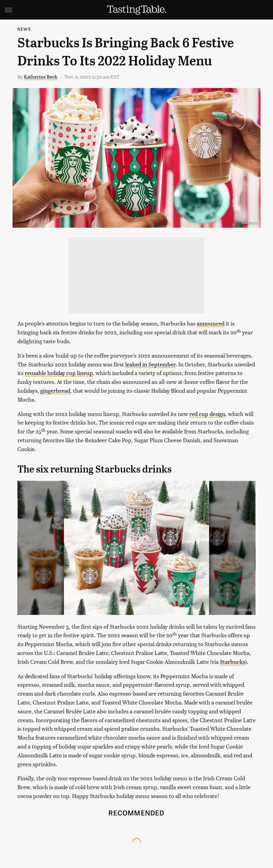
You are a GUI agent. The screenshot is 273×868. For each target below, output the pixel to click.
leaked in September (150, 364)
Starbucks (233, 662)
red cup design (207, 414)
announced (211, 323)
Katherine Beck (41, 77)
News (24, 29)
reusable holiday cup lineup (59, 373)
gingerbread (55, 390)
